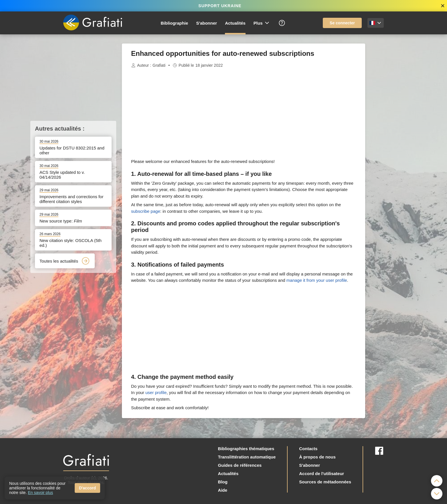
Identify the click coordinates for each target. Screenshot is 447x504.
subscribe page (146, 211)
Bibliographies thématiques (246, 449)
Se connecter (342, 23)
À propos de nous (317, 457)
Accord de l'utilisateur (322, 474)
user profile (156, 392)
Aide (223, 490)
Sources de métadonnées (325, 482)
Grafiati (159, 65)
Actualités (235, 23)
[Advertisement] (394, 129)
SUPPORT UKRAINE (220, 6)
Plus (262, 23)
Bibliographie (175, 23)
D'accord (87, 488)
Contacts (308, 449)
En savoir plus (40, 493)
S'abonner (206, 23)
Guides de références (240, 465)
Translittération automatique (247, 457)
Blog (223, 482)
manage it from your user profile (317, 280)
